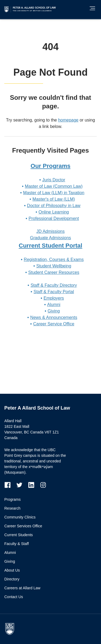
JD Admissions (50, 231)
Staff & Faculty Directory (54, 285)
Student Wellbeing (54, 266)
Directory (12, 579)
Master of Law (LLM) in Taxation (54, 193)
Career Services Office (23, 526)
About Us (12, 570)
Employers (54, 298)
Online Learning (54, 212)
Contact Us (14, 597)
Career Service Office (54, 324)
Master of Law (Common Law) (54, 186)
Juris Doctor (54, 180)
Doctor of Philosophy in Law (54, 206)
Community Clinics (20, 517)
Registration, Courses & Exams (54, 260)
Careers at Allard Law (22, 588)
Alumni (54, 305)
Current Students (19, 535)
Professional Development (54, 218)
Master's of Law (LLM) (54, 199)
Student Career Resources (54, 272)
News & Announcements (54, 317)
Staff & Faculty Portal (54, 292)
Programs (13, 499)
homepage (68, 120)
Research (12, 508)
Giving (54, 311)
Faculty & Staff (17, 544)
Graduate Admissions (50, 238)
